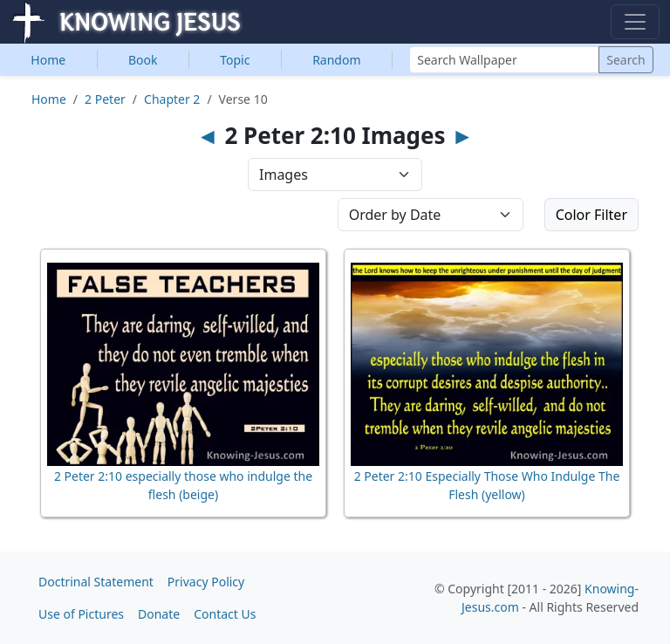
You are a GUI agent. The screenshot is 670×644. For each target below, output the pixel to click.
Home (48, 60)
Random (336, 60)
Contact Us (225, 614)
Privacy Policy (206, 582)
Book (143, 60)
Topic (235, 60)
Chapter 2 (172, 99)
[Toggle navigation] (635, 22)
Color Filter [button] (591, 215)
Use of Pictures (81, 614)
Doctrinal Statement (96, 582)
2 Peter (105, 99)
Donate (159, 614)
